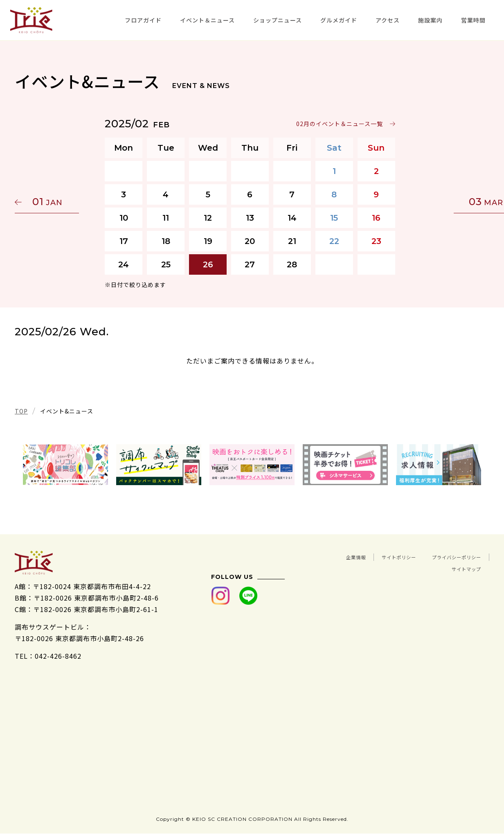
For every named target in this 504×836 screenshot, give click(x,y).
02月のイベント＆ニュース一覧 (342, 124)
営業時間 (473, 20)
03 (450, 202)
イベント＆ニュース (207, 20)
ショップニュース (278, 20)
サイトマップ (460, 568)
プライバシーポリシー (386, 568)
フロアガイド (143, 20)
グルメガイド (339, 20)
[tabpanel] (65, 465)
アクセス (388, 20)
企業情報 (400, 556)
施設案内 (430, 20)
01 (54, 202)
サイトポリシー (457, 556)
